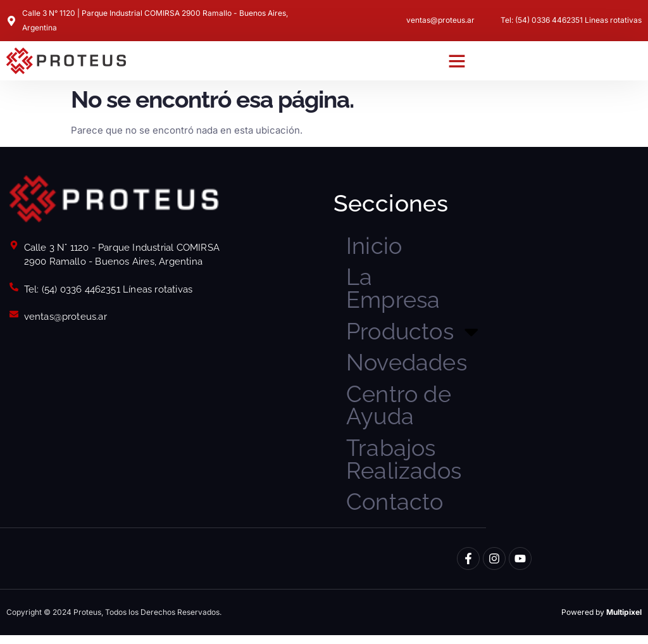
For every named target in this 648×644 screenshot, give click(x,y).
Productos (411, 335)
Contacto (396, 510)
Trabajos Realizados (405, 466)
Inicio (375, 246)
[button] (457, 61)
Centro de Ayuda (400, 411)
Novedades (409, 367)
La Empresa (395, 290)
